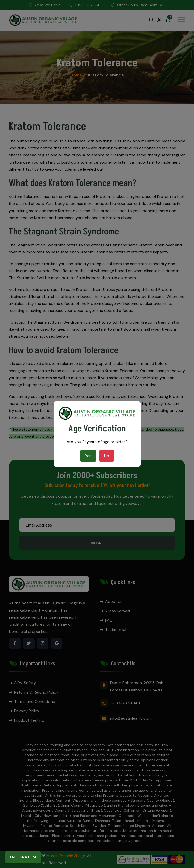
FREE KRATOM (23, 857)
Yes (88, 456)
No (107, 456)
